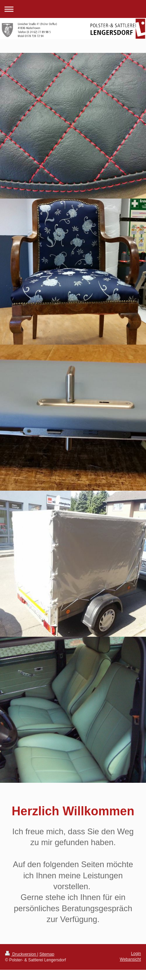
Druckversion (21, 954)
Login (136, 954)
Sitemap (47, 954)
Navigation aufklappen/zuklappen (73, 9)
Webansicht (130, 959)
